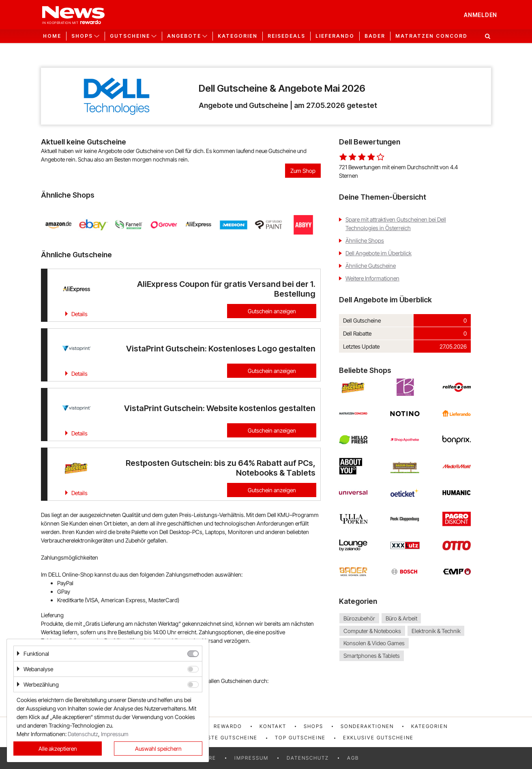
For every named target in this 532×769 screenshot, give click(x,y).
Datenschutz (308, 758)
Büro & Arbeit (401, 618)
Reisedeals (286, 36)
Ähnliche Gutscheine (371, 266)
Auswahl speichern (158, 749)
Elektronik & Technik (436, 631)
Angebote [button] (184, 36)
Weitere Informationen (372, 278)
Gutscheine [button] (130, 36)
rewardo (228, 726)
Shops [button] (82, 36)
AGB (353, 758)
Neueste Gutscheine (225, 738)
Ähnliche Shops (365, 240)
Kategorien (238, 36)
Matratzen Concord (431, 36)
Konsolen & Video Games (374, 643)
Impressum (251, 758)
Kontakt (273, 726)
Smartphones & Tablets (372, 656)
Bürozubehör (359, 618)
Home (52, 36)
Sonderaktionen (367, 726)
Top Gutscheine (300, 738)
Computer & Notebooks (372, 631)
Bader (375, 36)
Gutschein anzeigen (272, 311)
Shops (313, 726)
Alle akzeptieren (58, 749)
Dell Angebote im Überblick (379, 253)
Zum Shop (303, 171)
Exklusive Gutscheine (378, 738)
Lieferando (335, 36)
